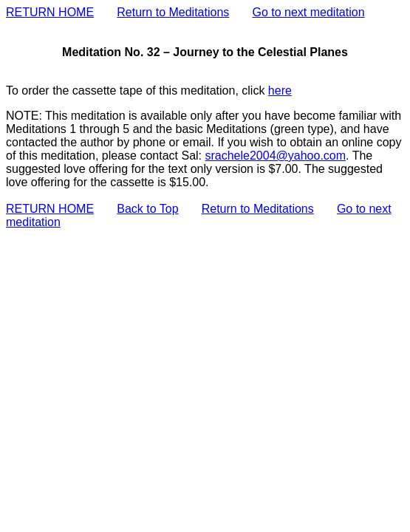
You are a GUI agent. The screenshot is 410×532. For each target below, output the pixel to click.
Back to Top (147, 209)
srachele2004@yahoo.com (275, 156)
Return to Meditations (173, 12)
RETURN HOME (50, 12)
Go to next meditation (308, 12)
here (280, 91)
